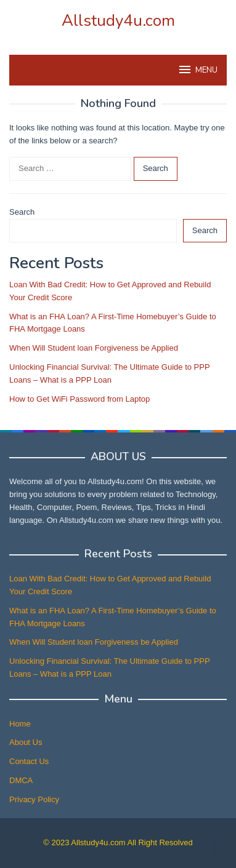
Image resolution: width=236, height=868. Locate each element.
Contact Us (29, 761)
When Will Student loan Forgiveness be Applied (94, 348)
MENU (197, 70)
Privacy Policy (34, 799)
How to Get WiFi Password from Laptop (79, 399)
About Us (26, 742)
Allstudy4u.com (118, 21)
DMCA (21, 780)
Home (20, 724)
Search (22, 212)
